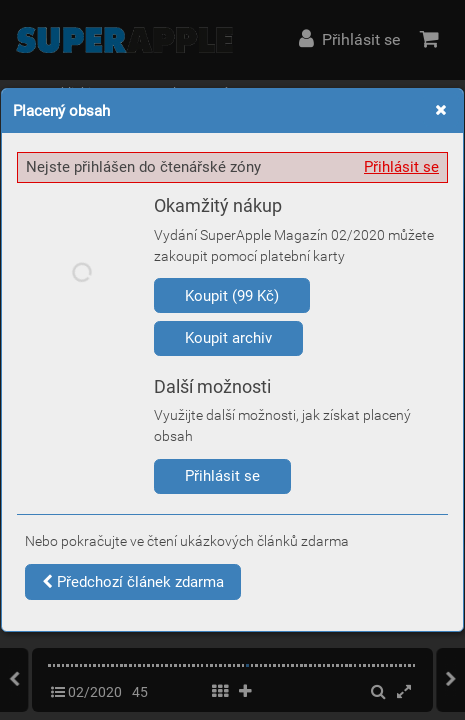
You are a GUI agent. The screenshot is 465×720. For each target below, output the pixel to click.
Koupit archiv (228, 338)
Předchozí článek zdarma (133, 582)
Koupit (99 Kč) (232, 296)
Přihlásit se (401, 167)
